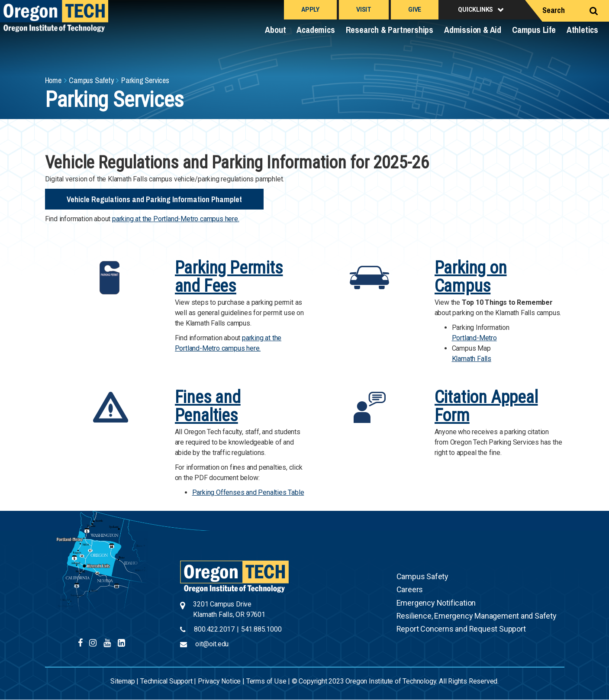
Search (554, 10)
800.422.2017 (214, 629)
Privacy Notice (219, 681)
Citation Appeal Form (486, 406)
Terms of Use (266, 681)
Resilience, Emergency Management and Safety (477, 616)
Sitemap (123, 681)
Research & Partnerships (390, 30)
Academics (316, 30)
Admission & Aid (473, 30)
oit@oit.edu (212, 644)
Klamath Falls (472, 359)
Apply (310, 10)
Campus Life (534, 30)
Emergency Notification (436, 603)
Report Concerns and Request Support (461, 629)
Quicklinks (475, 10)
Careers (410, 589)
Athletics (582, 30)
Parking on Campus (471, 277)
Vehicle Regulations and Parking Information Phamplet (154, 199)
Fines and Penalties (208, 406)
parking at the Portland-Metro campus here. (176, 219)
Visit (364, 10)
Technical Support (166, 681)
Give (415, 10)
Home (53, 80)
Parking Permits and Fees (229, 277)
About (275, 30)
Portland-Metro (474, 338)
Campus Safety (91, 80)
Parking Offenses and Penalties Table (248, 492)
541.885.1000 (261, 629)
